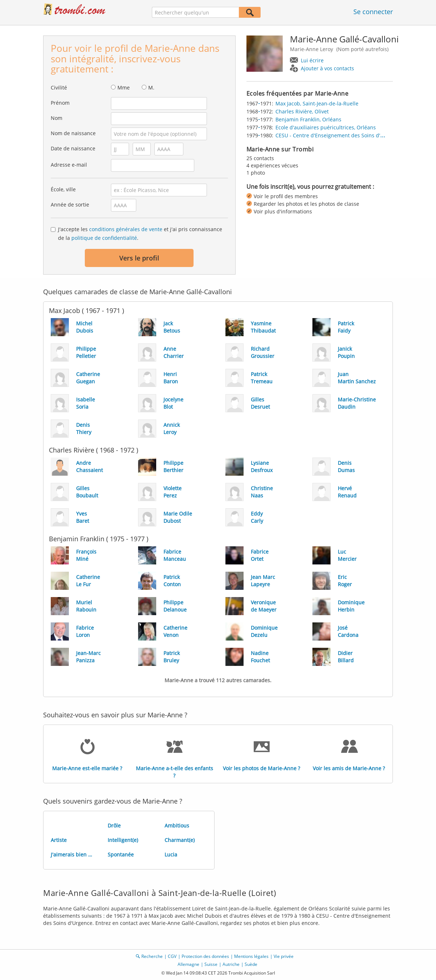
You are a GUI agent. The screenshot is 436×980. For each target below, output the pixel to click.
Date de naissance (73, 148)
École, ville (63, 189)
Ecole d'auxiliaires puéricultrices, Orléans (326, 127)
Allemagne (188, 964)
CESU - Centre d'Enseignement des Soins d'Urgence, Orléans (349, 135)
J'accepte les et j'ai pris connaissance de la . (140, 233)
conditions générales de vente (126, 229)
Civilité (59, 87)
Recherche (152, 956)
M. (151, 87)
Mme (124, 87)
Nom (57, 118)
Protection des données (205, 956)
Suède (251, 964)
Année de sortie (70, 205)
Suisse (211, 964)
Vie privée (284, 956)
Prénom (60, 103)
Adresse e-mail (69, 165)
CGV (172, 956)
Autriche (231, 964)
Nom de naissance (73, 133)
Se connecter (373, 12)
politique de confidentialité (104, 238)
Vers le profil (139, 258)
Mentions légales (251, 956)
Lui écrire (312, 60)
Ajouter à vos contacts (327, 68)
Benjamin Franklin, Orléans (308, 119)
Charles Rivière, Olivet (302, 111)
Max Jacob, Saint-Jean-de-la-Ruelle (317, 103)
